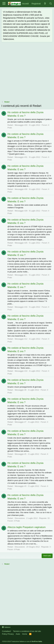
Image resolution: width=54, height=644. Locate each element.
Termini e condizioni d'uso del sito (27, 631)
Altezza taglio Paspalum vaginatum (27, 527)
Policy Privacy (8, 634)
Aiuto (18, 634)
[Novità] (45, 4)
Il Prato (17, 521)
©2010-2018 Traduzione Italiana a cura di (22, 641)
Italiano (6, 627)
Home (25, 634)
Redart (10, 125)
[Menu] (4, 4)
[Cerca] (51, 4)
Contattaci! (6, 631)
